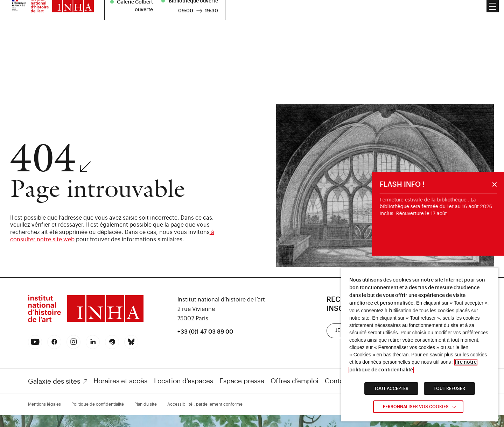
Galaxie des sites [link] (54, 381)
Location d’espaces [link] (184, 381)
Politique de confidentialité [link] (98, 404)
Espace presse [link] (242, 381)
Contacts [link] (339, 381)
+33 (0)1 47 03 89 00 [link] (205, 332)
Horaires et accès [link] (120, 381)
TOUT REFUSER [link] (449, 389)
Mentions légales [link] (44, 404)
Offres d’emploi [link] (295, 381)
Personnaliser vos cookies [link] (416, 407)
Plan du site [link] (146, 404)
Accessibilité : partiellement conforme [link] (205, 404)
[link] (86, 321)
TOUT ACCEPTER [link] (391, 389)
